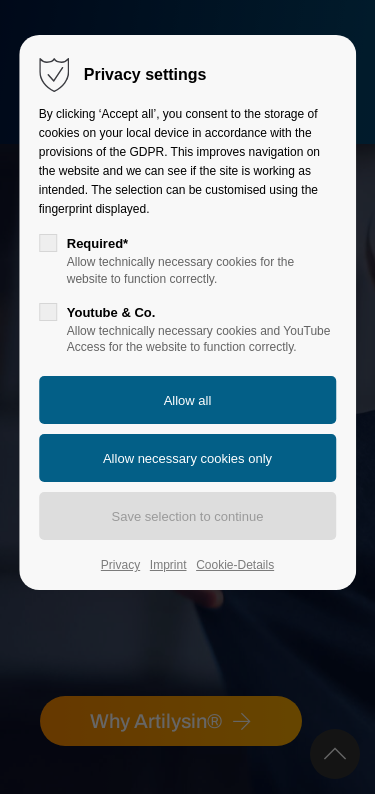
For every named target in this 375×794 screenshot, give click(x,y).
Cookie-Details (235, 565)
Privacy (120, 565)
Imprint (168, 565)
